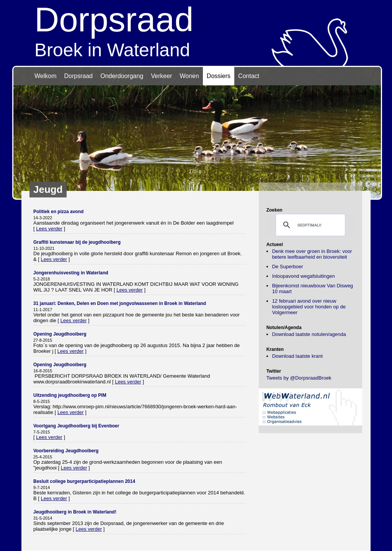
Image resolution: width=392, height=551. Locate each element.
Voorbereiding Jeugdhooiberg (66, 451)
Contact (249, 76)
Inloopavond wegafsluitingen (304, 276)
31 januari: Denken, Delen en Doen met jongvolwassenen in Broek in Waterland (120, 303)
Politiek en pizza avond (58, 212)
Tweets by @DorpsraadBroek (299, 378)
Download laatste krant (297, 356)
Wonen (189, 76)
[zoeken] (309, 225)
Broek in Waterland (196, 30)
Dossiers (219, 76)
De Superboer (288, 267)
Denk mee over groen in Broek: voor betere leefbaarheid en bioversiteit (312, 254)
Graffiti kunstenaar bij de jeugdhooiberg (77, 242)
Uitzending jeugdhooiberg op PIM (70, 395)
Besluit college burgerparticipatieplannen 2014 (84, 481)
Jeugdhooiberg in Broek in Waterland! (75, 512)
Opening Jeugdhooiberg (60, 334)
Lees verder (49, 229)
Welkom (46, 76)
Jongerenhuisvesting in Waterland (71, 273)
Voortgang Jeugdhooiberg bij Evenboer (76, 426)
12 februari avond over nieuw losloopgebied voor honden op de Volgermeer (309, 307)
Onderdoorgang (122, 76)
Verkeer (161, 76)
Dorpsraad (79, 76)
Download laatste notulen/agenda (309, 334)
